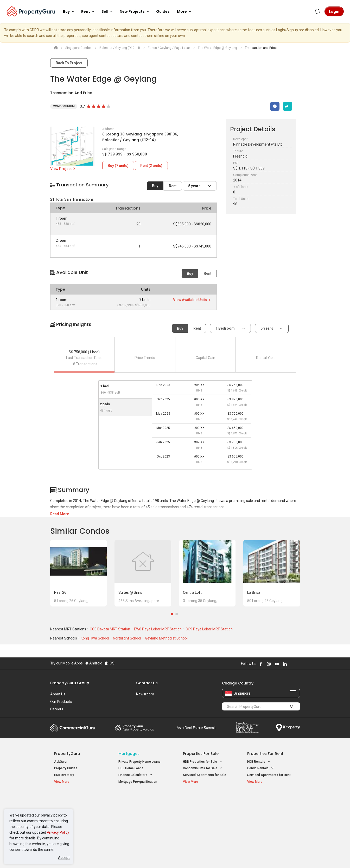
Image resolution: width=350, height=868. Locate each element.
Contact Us (147, 683)
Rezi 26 (60, 592)
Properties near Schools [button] (203, 819)
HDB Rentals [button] (259, 762)
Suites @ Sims (130, 592)
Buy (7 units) (118, 166)
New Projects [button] (135, 11)
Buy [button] (69, 11)
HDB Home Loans (131, 768)
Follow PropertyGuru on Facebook (261, 664)
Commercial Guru (73, 728)
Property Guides (66, 768)
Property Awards (135, 728)
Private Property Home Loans (139, 762)
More (185, 11)
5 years (195, 186)
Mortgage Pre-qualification (138, 782)
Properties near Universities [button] (206, 812)
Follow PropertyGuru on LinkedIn (285, 664)
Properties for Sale (201, 754)
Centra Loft (192, 592)
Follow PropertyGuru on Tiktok (298, 664)
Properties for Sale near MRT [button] (142, 812)
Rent (173, 186)
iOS (109, 663)
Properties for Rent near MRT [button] (142, 819)
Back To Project (69, 63)
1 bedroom (225, 328)
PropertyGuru (67, 754)
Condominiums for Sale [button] (203, 768)
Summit (196, 728)
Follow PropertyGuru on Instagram (269, 664)
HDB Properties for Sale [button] (203, 762)
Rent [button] (89, 11)
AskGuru (60, 762)
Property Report (247, 728)
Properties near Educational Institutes (204, 801)
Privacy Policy (58, 832)
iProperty (288, 728)
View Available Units (192, 300)
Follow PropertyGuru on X (292, 664)
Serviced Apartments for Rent (269, 775)
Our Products (61, 702)
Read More (60, 514)
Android (94, 663)
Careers (57, 709)
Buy (155, 186)
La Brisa (254, 592)
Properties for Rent (265, 754)
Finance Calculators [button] (135, 775)
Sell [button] (108, 11)
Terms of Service (106, 856)
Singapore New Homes (76, 799)
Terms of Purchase (171, 856)
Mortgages (129, 754)
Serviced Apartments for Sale (205, 775)
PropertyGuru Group (70, 683)
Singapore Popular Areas (271, 799)
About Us (58, 694)
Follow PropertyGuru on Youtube (277, 664)
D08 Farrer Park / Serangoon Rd (270, 825)
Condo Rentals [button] (260, 768)
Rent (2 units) (151, 166)
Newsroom (145, 694)
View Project (63, 169)
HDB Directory (64, 775)
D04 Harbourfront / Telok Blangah (271, 807)
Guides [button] (163, 11)
